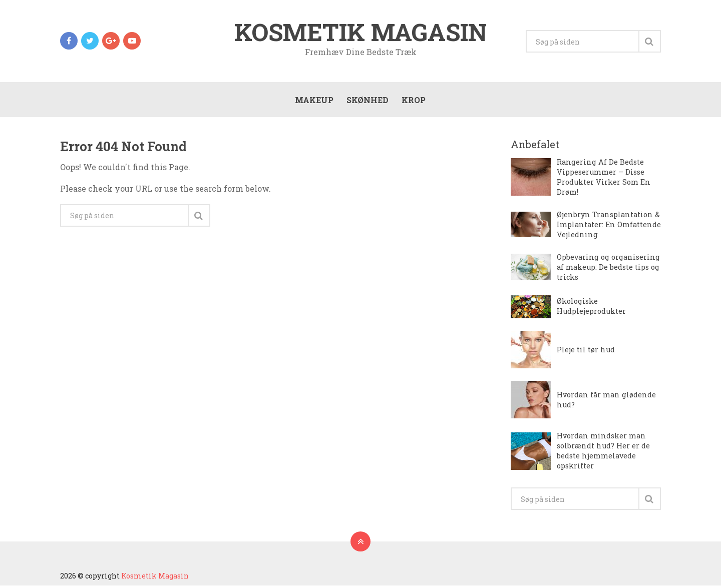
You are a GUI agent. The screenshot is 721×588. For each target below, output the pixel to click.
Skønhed (367, 101)
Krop (413, 101)
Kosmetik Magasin (360, 32)
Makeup (314, 101)
